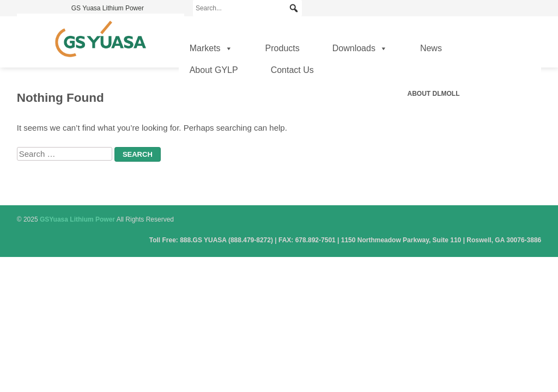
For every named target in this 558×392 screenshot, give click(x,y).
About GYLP (214, 70)
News (431, 48)
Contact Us (292, 70)
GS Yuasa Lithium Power (108, 8)
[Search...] (247, 8)
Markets (211, 48)
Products (283, 48)
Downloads (360, 48)
